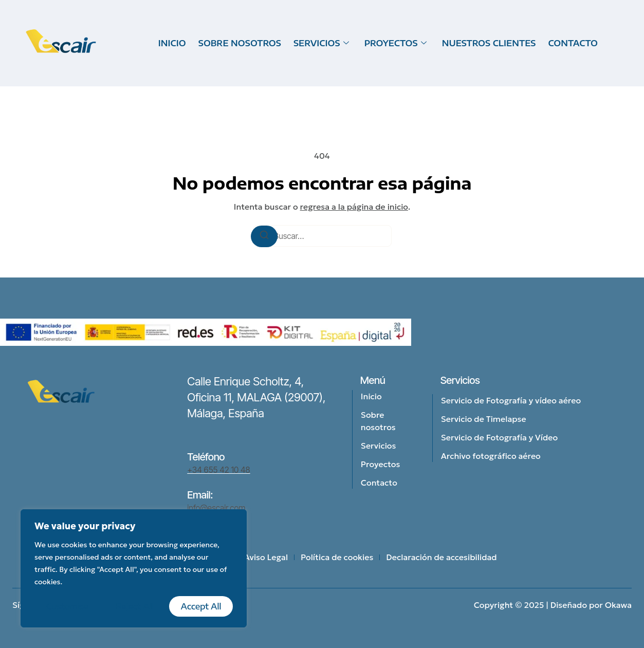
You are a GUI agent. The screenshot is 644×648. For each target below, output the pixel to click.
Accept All (201, 606)
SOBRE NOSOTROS (240, 43)
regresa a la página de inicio (354, 207)
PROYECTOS (395, 43)
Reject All (134, 606)
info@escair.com (216, 508)
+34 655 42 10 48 (218, 470)
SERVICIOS (321, 43)
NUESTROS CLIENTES (489, 43)
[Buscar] (264, 236)
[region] (134, 568)
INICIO (172, 43)
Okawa (618, 605)
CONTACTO (573, 43)
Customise (68, 606)
